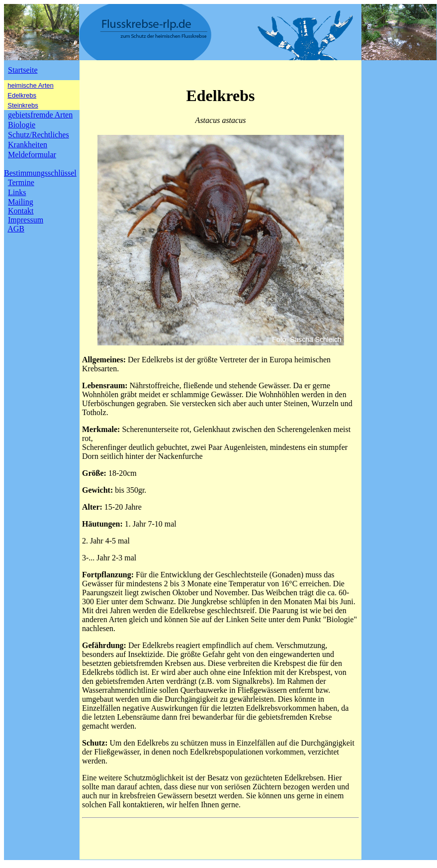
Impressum (26, 220)
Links (17, 192)
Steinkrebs (23, 105)
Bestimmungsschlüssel (40, 173)
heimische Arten (31, 85)
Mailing (21, 202)
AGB (16, 229)
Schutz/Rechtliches (39, 135)
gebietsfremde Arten (40, 115)
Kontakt (21, 211)
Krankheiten (28, 145)
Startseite (23, 70)
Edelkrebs (22, 95)
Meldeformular (32, 155)
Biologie (22, 125)
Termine (21, 182)
